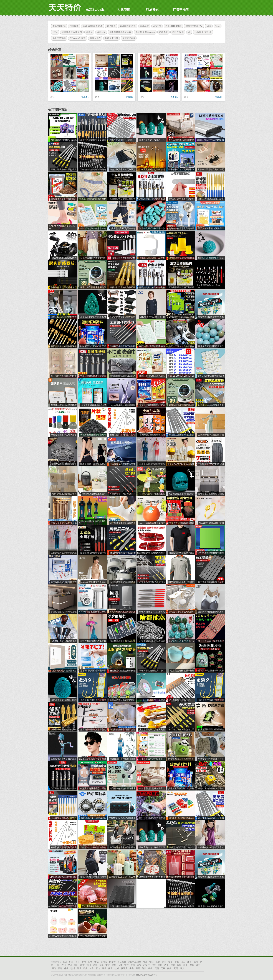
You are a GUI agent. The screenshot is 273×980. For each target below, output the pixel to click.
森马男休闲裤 (58, 26)
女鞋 (151, 962)
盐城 (117, 968)
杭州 (76, 965)
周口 (54, 968)
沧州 (144, 968)
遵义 (182, 968)
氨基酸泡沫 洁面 (127, 26)
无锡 (163, 968)
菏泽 (79, 968)
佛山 (132, 968)
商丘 (104, 968)
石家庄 (146, 965)
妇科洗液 (163, 32)
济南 (133, 965)
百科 (78, 962)
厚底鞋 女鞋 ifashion (144, 32)
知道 (65, 962)
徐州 (66, 968)
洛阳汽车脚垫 (135, 962)
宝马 (217, 26)
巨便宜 (112, 962)
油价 (189, 962)
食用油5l (100, 32)
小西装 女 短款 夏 (202, 32)
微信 (97, 962)
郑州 (196, 962)
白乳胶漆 (73, 26)
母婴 (158, 962)
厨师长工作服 (111, 38)
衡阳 (138, 968)
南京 (82, 965)
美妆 (177, 962)
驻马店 (124, 968)
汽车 (183, 962)
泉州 (85, 968)
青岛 (60, 968)
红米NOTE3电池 (172, 26)
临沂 (166, 965)
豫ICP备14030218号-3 (147, 975)
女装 (145, 962)
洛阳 (198, 965)
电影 (71, 962)
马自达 (89, 32)
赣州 (73, 968)
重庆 (108, 965)
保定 (179, 965)
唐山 (98, 968)
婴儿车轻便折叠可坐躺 (119, 32)
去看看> (85, 97)
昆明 (157, 968)
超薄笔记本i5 (128, 38)
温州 (185, 965)
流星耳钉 (143, 26)
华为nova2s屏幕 (77, 38)
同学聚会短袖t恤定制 (71, 32)
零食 (170, 962)
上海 (57, 965)
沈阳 (154, 965)
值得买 (104, 962)
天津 (101, 965)
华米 (208, 26)
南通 (110, 968)
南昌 (169, 968)
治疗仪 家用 (177, 32)
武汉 (95, 965)
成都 (114, 965)
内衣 (164, 962)
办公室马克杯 (58, 38)
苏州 (89, 965)
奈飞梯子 (110, 26)
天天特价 (122, 962)
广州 (64, 965)
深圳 (70, 965)
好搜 (84, 962)
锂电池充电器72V (193, 26)
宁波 (127, 965)
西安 (139, 965)
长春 (92, 968)
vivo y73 (156, 26)
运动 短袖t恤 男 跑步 (92, 26)
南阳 (160, 965)
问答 (90, 962)
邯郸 (173, 965)
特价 (53, 97)
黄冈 (176, 968)
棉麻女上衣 (94, 38)
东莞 (192, 965)
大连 (120, 965)
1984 (54, 32)
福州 (150, 968)
